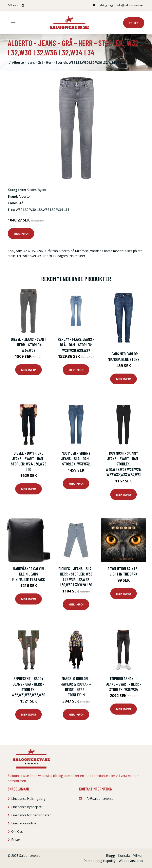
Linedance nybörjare (27, 807)
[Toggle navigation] (13, 22)
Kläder (31, 190)
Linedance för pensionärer (31, 815)
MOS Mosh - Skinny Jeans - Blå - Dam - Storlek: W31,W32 (76, 458)
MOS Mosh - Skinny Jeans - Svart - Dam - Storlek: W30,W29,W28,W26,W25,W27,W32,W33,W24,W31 (124, 464)
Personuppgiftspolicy (100, 861)
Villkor (138, 856)
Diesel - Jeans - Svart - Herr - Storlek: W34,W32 (28, 345)
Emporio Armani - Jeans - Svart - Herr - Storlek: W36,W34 (123, 684)
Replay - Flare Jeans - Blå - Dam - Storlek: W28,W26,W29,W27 (76, 345)
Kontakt (124, 856)
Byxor (42, 190)
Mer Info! (21, 234)
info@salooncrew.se (130, 5)
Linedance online (24, 823)
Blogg (111, 856)
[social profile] (23, 5)
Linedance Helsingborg (28, 799)
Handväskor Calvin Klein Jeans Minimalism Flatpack (29, 574)
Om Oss (17, 832)
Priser (134, 23)
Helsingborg (105, 5)
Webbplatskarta (131, 861)
